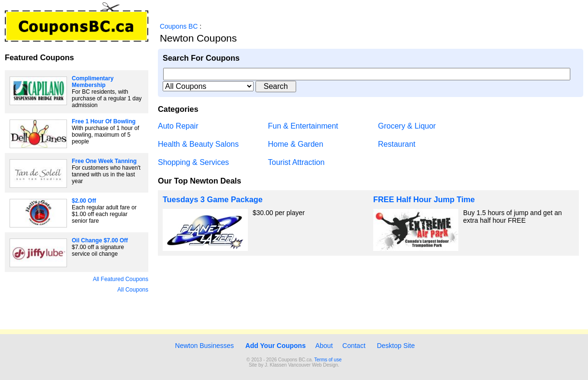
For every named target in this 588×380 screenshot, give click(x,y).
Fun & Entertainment (303, 126)
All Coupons (133, 290)
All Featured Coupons (121, 279)
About (324, 346)
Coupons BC (179, 26)
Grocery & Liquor (407, 126)
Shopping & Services (194, 162)
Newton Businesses (204, 346)
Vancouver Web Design (313, 365)
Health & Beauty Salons (198, 144)
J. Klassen (276, 365)
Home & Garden (296, 144)
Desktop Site (396, 346)
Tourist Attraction (296, 162)
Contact (354, 346)
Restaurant (397, 144)
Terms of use (328, 360)
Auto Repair (178, 126)
